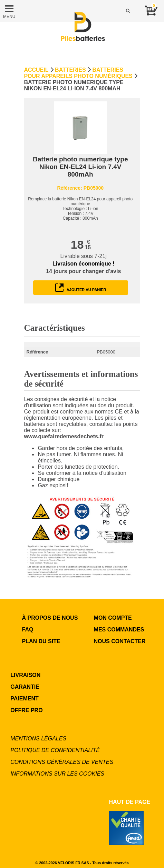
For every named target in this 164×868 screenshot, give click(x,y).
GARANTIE (25, 687)
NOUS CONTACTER (120, 641)
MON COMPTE (113, 618)
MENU (9, 11)
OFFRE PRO (26, 710)
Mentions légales (38, 739)
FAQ (28, 630)
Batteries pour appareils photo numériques (78, 73)
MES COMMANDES (119, 630)
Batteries (70, 70)
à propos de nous (50, 618)
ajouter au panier (81, 288)
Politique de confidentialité (55, 750)
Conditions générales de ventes (62, 762)
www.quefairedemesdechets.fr (64, 436)
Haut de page (130, 802)
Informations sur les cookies (57, 774)
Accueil (36, 70)
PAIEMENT (24, 699)
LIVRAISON (25, 675)
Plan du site (41, 641)
